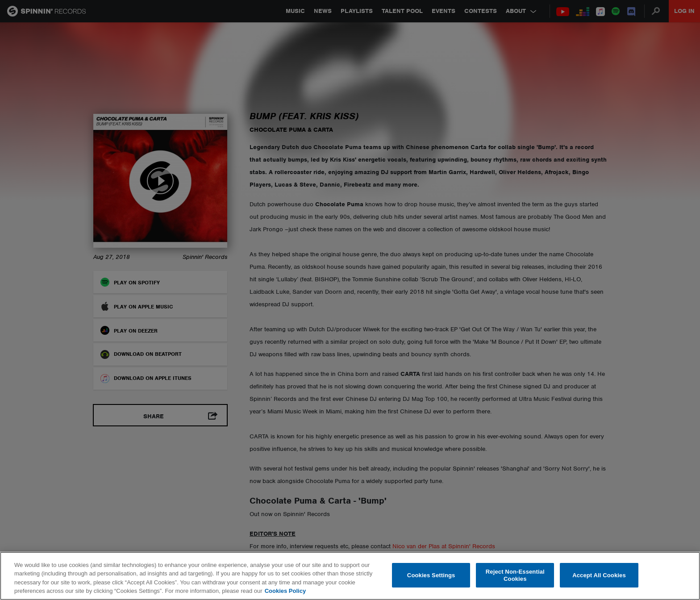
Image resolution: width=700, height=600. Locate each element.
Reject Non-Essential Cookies (515, 575)
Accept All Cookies (599, 575)
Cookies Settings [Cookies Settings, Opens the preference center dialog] (431, 575)
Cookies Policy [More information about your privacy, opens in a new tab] (285, 591)
